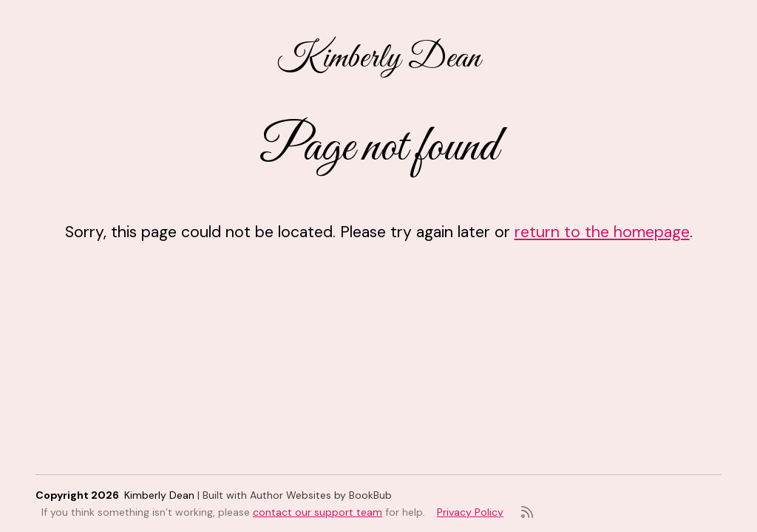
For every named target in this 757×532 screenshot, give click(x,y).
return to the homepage (602, 232)
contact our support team (318, 512)
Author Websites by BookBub (321, 495)
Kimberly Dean (379, 58)
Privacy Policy (470, 512)
